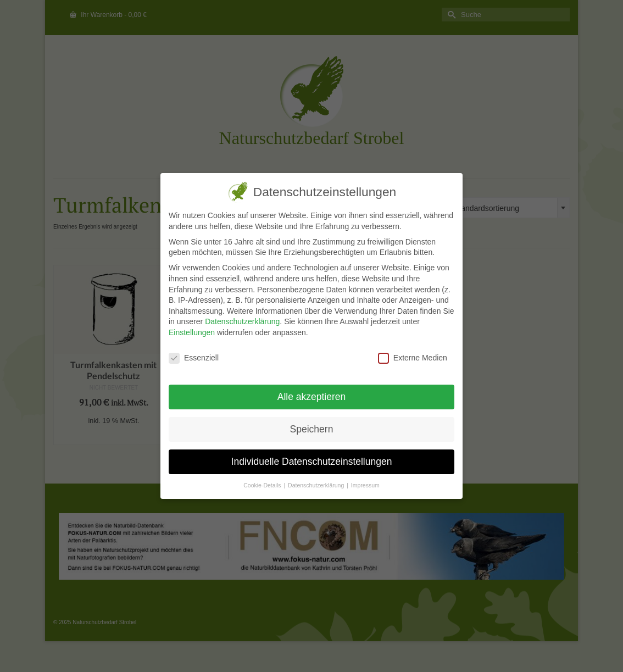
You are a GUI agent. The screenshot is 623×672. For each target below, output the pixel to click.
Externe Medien (411, 358)
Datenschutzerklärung (241, 321)
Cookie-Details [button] (262, 485)
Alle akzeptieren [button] (311, 397)
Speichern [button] (311, 429)
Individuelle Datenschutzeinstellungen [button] (311, 462)
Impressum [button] (364, 485)
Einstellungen (191, 332)
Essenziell (193, 358)
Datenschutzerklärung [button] (316, 485)
